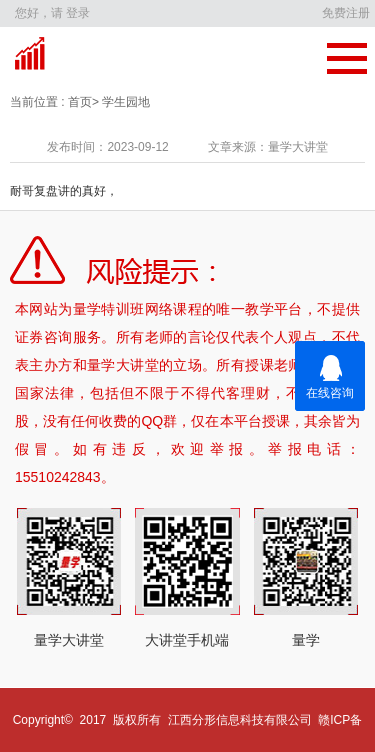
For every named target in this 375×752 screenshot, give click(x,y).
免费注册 (346, 13)
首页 (78, 102)
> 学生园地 (121, 102)
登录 (78, 13)
